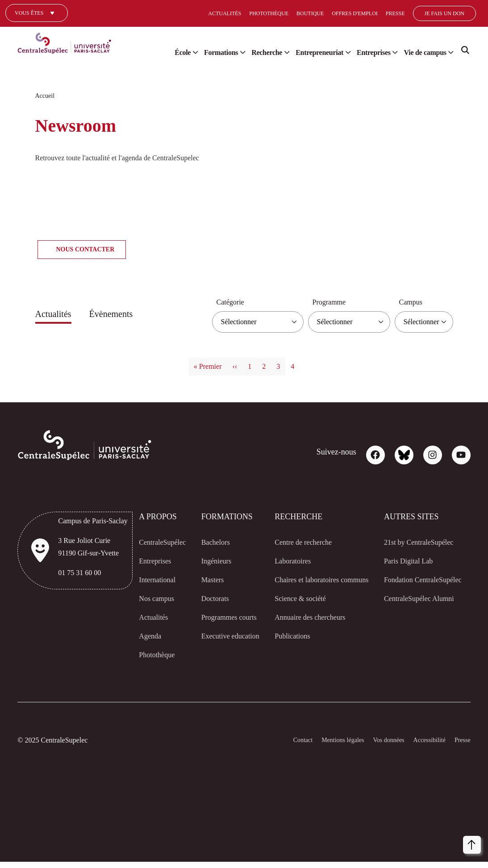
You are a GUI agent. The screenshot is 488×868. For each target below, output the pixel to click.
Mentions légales (327, 746)
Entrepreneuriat (305, 53)
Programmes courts (218, 624)
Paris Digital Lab (406, 561)
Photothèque (235, 13)
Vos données (380, 746)
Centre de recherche (301, 542)
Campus (409, 302)
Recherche (246, 53)
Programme (321, 302)
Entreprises (366, 53)
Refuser (412, 843)
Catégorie (214, 302)
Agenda (146, 636)
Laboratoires (289, 561)
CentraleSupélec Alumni (418, 611)
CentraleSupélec (160, 542)
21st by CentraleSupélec (419, 542)
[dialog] (390, 823)
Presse (361, 13)
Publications (288, 649)
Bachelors (213, 542)
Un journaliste (36, 26)
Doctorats (213, 599)
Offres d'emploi (322, 13)
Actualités (191, 13)
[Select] (465, 13)
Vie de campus (423, 53)
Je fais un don (409, 13)
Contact (282, 746)
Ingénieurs (215, 561)
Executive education (213, 655)
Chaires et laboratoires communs (306, 586)
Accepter (451, 843)
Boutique (277, 13)
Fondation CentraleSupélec (406, 586)
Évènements (121, 314)
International (155, 580)
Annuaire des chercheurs (309, 630)
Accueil (45, 96)
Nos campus (154, 599)
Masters (210, 580)
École (156, 53)
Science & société (295, 611)
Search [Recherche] (465, 53)
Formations (196, 53)
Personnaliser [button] (326, 843)
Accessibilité (425, 746)
